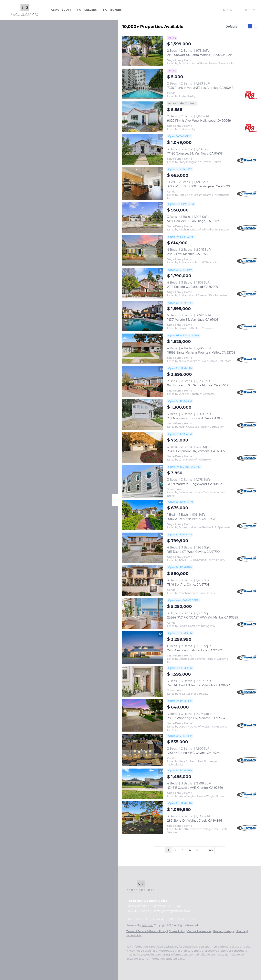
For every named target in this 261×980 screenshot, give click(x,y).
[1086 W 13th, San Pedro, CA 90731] (143, 515)
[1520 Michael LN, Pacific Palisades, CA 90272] (143, 681)
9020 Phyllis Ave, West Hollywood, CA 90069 (199, 121)
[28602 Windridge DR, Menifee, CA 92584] (143, 715)
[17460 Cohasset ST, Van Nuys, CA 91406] (143, 150)
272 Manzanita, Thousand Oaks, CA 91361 (196, 418)
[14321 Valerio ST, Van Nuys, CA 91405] (143, 316)
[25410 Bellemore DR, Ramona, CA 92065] (143, 447)
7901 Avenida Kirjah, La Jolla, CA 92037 (195, 650)
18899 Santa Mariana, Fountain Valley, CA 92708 (201, 353)
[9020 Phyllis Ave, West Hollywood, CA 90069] (143, 117)
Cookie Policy (177, 931)
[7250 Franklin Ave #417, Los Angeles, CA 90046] (143, 84)
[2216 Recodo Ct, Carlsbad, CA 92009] (143, 283)
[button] (24, 10)
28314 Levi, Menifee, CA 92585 (188, 254)
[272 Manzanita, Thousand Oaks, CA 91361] (143, 415)
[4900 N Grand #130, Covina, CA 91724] (143, 750)
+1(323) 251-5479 (138, 911)
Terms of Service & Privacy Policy (147, 931)
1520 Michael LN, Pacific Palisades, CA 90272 (199, 685)
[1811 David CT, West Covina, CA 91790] (143, 548)
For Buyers (113, 10)
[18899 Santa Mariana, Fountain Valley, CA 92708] (143, 349)
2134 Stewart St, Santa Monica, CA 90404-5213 (200, 55)
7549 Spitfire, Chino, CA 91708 (188, 585)
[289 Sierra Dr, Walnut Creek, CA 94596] (143, 818)
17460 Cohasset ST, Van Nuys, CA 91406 (195, 154)
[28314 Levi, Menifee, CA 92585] (143, 250)
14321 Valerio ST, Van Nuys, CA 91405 (193, 320)
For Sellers (87, 10)
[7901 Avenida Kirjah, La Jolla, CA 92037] (143, 647)
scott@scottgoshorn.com (172, 911)
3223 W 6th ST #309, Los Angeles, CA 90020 (199, 186)
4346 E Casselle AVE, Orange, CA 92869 (195, 788)
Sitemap (241, 931)
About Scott (61, 10)
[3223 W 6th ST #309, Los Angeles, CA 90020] (143, 184)
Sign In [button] (249, 10)
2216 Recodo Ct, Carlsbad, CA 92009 (193, 287)
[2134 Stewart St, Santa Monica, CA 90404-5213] (143, 51)
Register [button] (230, 10)
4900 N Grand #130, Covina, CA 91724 (194, 753)
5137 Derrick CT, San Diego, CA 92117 (193, 221)
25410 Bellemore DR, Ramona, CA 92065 (196, 451)
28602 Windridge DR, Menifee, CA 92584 (196, 718)
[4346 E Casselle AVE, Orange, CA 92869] (143, 784)
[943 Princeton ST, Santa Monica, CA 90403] (143, 382)
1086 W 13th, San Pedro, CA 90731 (191, 519)
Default (231, 27)
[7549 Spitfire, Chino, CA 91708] (143, 581)
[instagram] (128, 965)
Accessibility (134, 935)
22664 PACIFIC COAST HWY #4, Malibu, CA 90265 (203, 617)
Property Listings (224, 931)
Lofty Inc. (148, 925)
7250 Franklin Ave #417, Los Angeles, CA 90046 (200, 88)
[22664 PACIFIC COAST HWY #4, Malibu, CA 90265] (143, 614)
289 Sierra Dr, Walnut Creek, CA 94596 (195, 821)
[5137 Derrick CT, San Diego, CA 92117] (143, 217)
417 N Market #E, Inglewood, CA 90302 (195, 484)
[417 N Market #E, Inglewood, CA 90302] (143, 481)
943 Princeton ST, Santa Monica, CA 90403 (197, 385)
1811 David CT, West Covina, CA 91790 (193, 552)
